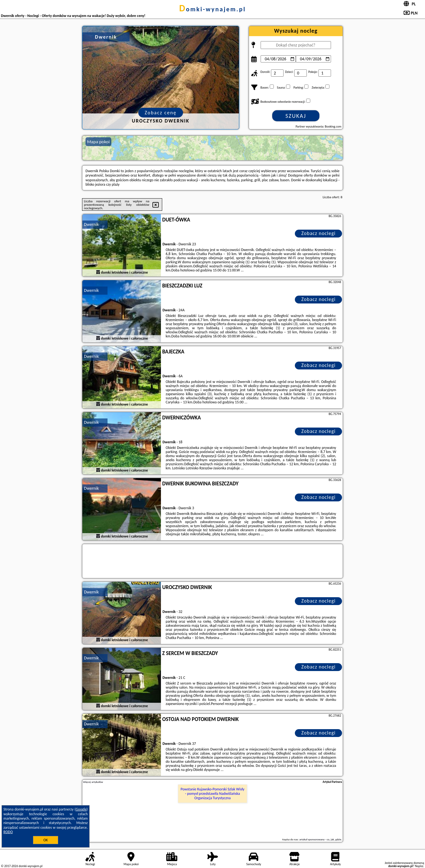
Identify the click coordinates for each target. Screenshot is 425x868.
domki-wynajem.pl (213, 9)
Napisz (419, 866)
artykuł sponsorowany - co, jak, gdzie (320, 839)
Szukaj (296, 116)
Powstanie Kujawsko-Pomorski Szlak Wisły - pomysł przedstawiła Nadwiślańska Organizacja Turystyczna (213, 794)
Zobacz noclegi (319, 233)
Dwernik (91, 224)
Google (81, 809)
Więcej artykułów (93, 782)
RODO (8, 832)
